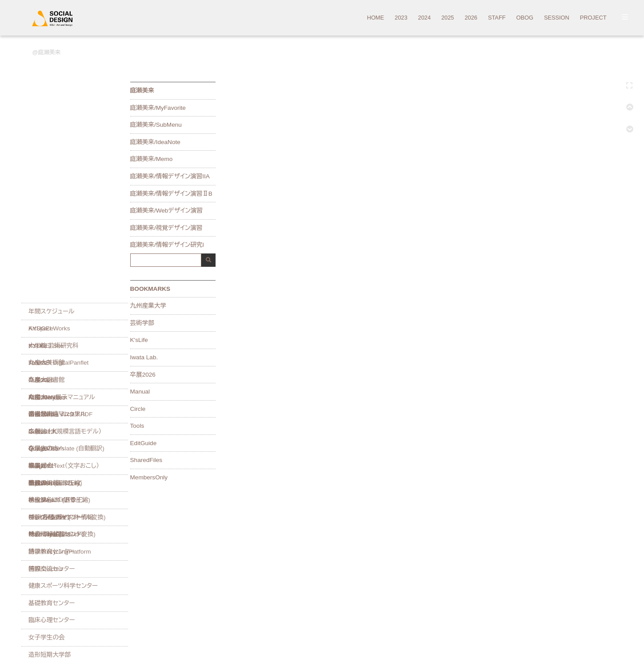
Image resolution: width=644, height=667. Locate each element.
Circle (138, 409)
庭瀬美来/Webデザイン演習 (166, 211)
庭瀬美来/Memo (152, 159)
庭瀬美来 (49, 52)
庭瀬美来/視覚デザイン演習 (166, 228)
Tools (137, 426)
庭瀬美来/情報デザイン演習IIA (170, 177)
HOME (376, 18)
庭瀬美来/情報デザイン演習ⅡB (171, 194)
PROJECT (593, 18)
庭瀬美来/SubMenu (156, 125)
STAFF (497, 18)
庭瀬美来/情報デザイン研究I (167, 245)
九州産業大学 (148, 306)
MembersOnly (149, 478)
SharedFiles (146, 460)
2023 (401, 18)
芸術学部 (142, 323)
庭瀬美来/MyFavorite (158, 108)
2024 (424, 18)
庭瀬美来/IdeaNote (155, 142)
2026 (471, 18)
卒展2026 (143, 375)
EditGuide (144, 443)
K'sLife (139, 340)
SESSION (557, 18)
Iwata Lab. (144, 358)
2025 (448, 18)
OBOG (525, 18)
